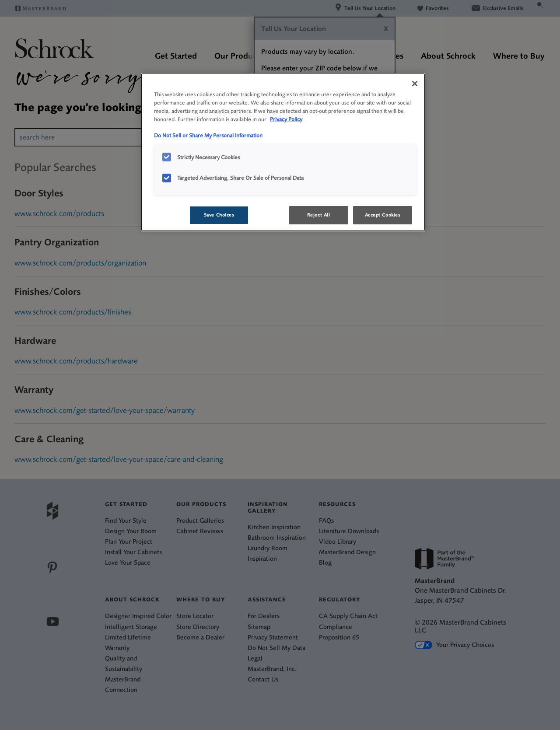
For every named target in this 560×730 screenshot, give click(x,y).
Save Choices (219, 215)
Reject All (319, 215)
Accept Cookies (383, 215)
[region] (283, 152)
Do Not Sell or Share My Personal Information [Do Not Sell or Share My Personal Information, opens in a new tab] (208, 135)
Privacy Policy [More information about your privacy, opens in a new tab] (286, 119)
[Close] (415, 84)
